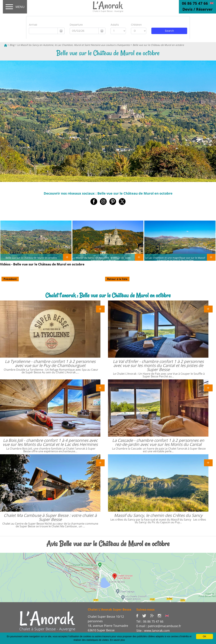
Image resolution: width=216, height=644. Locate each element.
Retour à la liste (117, 279)
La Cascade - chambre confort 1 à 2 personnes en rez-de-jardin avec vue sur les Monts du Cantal (158, 442)
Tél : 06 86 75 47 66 (150, 621)
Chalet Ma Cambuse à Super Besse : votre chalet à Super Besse (50, 517)
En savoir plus (117, 640)
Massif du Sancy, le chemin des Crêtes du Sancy (158, 515)
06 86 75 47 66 (195, 3)
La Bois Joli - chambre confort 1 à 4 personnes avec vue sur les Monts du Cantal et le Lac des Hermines (50, 442)
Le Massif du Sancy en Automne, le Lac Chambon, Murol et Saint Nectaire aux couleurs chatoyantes (74, 45)
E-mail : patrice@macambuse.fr (159, 626)
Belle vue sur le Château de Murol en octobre (158, 45)
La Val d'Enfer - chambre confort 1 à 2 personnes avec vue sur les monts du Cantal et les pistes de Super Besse (158, 365)
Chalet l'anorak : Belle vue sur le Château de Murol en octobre (108, 295)
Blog (12, 45)
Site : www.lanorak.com (153, 631)
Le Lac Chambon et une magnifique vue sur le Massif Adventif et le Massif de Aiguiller (175, 259)
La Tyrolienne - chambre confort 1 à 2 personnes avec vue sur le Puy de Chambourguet (50, 363)
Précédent (10, 279)
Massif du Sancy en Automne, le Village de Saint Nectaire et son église (103, 259)
